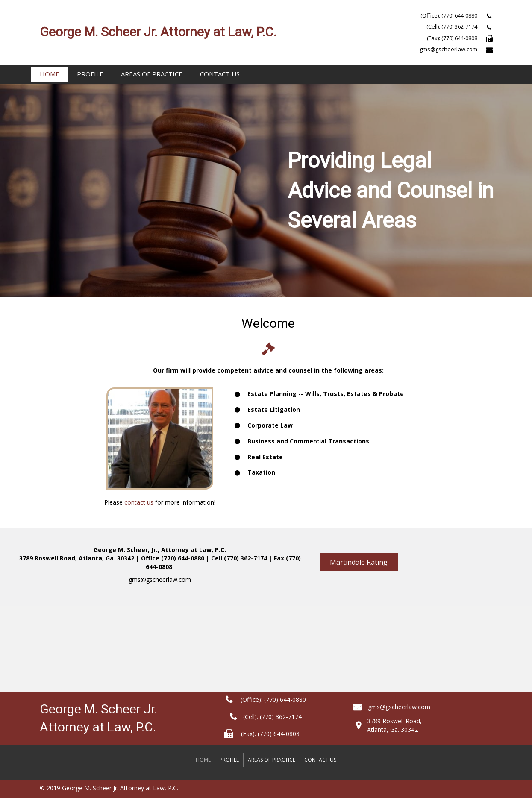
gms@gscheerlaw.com (160, 579)
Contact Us (220, 74)
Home (50, 74)
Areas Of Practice (152, 74)
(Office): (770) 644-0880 (272, 700)
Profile (90, 74)
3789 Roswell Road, (394, 721)
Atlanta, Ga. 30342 (392, 729)
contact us (139, 502)
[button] (359, 562)
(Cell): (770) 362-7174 (272, 717)
